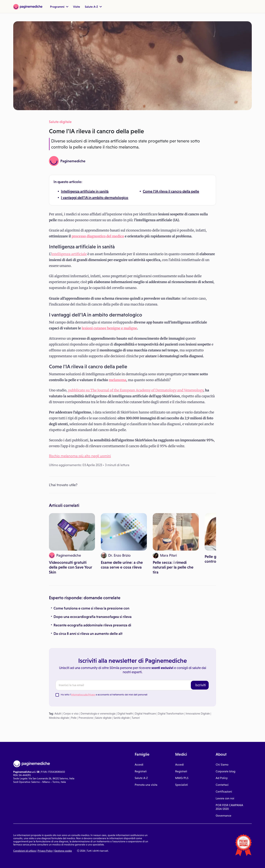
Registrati (141, 771)
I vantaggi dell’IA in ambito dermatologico (95, 198)
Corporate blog (226, 771)
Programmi (59, 7)
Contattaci (222, 785)
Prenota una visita (146, 785)
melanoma (118, 380)
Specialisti (182, 785)
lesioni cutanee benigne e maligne (109, 328)
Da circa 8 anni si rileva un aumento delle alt (88, 634)
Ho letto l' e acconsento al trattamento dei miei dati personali (104, 695)
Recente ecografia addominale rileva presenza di (92, 625)
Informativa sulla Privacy (83, 695)
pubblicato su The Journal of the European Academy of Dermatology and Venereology (136, 390)
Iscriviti (200, 685)
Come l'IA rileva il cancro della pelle (171, 191)
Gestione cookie (63, 851)
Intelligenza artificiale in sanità (85, 191)
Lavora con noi (225, 798)
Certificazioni (224, 792)
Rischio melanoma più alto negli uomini (80, 456)
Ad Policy (222, 778)
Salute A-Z (93, 7)
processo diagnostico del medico (98, 236)
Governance (224, 816)
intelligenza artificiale (69, 254)
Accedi (139, 765)
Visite (77, 7)
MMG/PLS (182, 778)
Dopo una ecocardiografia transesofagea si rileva (93, 617)
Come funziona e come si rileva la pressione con (91, 608)
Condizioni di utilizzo (25, 851)
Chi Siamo (222, 765)
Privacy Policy (45, 851)
